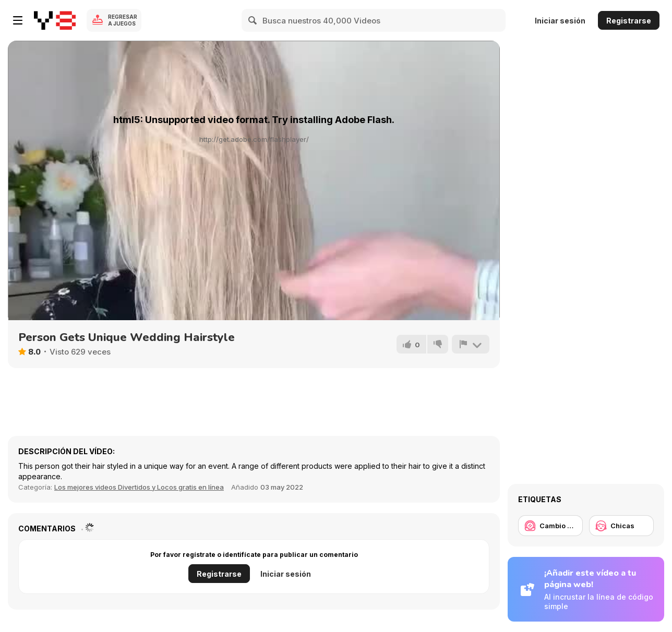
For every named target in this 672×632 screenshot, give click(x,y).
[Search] (253, 20)
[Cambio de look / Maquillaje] (550, 526)
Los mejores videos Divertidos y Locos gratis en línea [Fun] (139, 487)
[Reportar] (471, 344)
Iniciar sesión (560, 21)
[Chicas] (621, 526)
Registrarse (629, 21)
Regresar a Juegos (123, 20)
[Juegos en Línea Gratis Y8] (55, 20)
